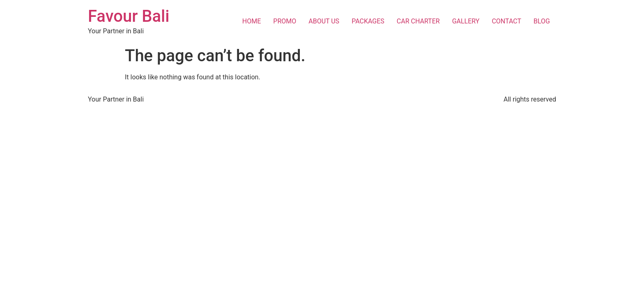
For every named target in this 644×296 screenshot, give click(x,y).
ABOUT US (324, 21)
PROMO (285, 21)
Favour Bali (129, 16)
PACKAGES (368, 21)
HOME (252, 21)
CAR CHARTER (418, 21)
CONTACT (506, 21)
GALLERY (466, 21)
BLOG (542, 21)
